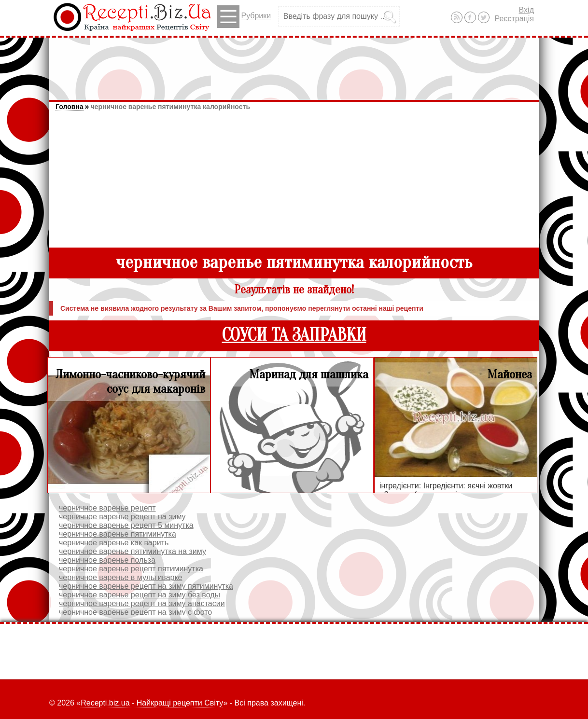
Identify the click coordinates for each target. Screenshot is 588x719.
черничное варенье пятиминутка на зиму (133, 551)
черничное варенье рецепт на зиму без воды (140, 595)
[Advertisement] (294, 64)
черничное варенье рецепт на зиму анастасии (142, 603)
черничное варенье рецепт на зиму (122, 517)
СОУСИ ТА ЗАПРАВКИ (294, 335)
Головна (70, 107)
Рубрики (244, 17)
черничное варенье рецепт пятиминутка (131, 569)
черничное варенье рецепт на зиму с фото (135, 612)
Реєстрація (514, 19)
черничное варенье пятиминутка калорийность (170, 107)
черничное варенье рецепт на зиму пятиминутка (146, 586)
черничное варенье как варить (114, 543)
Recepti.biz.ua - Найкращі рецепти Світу (152, 703)
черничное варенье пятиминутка (118, 534)
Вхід (526, 10)
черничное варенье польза (107, 560)
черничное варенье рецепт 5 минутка (126, 525)
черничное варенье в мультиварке (121, 577)
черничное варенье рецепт (107, 508)
